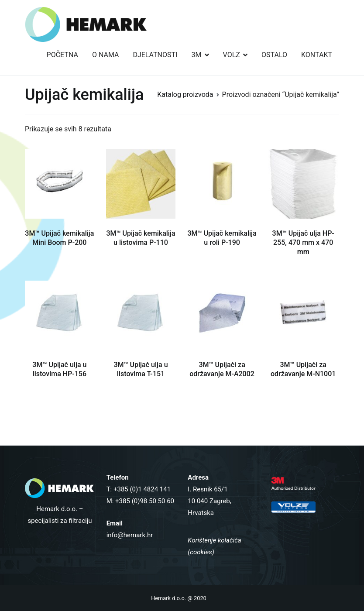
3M (196, 55)
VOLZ (232, 55)
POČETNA (62, 55)
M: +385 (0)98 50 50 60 (140, 501)
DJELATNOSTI (155, 55)
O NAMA (106, 55)
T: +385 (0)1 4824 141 (139, 489)
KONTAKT (317, 55)
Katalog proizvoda (185, 94)
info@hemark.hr (130, 535)
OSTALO (274, 55)
